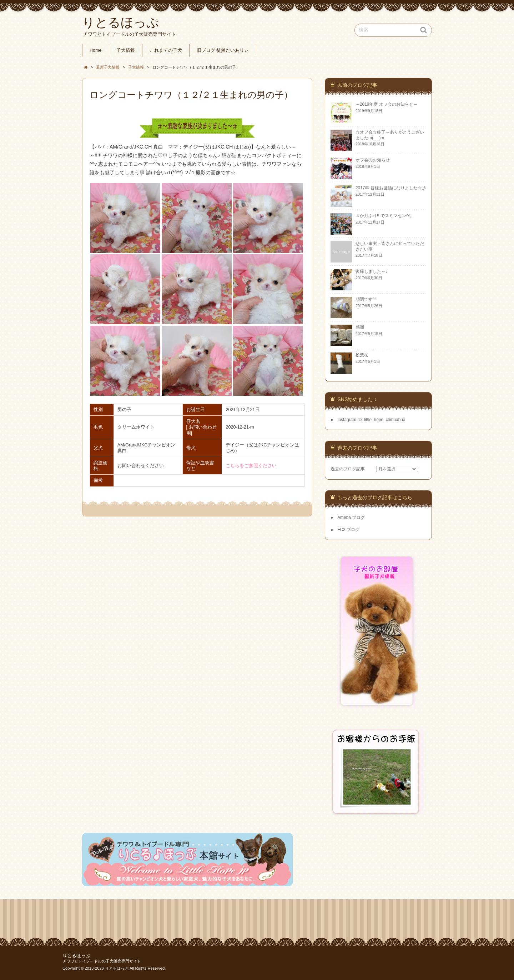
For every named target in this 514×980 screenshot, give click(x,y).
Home (96, 50)
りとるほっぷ (76, 956)
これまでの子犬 (166, 50)
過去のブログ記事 (348, 469)
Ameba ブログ (351, 517)
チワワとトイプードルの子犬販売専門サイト (102, 961)
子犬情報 (126, 50)
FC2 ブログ (348, 530)
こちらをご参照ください (251, 466)
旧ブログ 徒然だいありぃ (223, 50)
